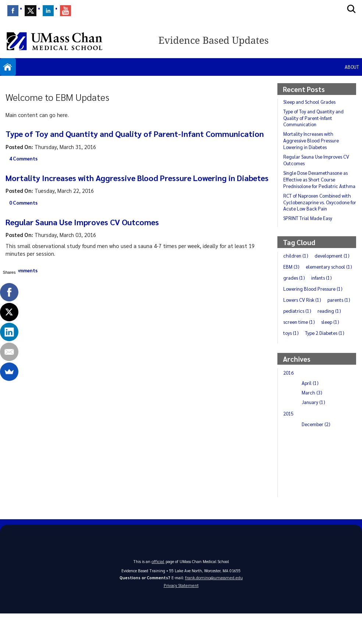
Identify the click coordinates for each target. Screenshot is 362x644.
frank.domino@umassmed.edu (214, 606)
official (158, 589)
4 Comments (24, 170)
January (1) (314, 431)
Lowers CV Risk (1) (304, 317)
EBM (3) (337, 273)
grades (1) (295, 295)
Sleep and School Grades (311, 102)
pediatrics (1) (330, 328)
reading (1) (296, 339)
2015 (289, 442)
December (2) (317, 453)
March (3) (313, 421)
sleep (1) (293, 350)
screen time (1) (332, 339)
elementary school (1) (308, 284)
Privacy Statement (181, 615)
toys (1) (318, 350)
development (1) (302, 273)
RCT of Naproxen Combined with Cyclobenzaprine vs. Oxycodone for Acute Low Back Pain (319, 209)
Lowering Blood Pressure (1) (315, 306)
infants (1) (324, 295)
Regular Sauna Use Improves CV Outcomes (90, 244)
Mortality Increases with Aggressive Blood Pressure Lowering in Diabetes (133, 194)
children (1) (297, 262)
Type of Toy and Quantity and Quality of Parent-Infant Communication (114, 139)
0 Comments (24, 226)
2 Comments (24, 293)
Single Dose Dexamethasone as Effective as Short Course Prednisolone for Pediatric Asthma (319, 183)
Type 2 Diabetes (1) (305, 361)
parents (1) (296, 328)
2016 (289, 401)
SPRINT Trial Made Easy (309, 224)
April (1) (310, 411)
